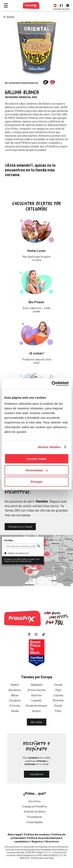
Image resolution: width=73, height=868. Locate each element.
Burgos (36, 711)
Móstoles (58, 700)
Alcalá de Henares (36, 706)
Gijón (58, 690)
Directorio (52, 841)
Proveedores (35, 817)
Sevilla (15, 711)
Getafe (58, 685)
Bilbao (15, 695)
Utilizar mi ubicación (16, 553)
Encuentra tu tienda (20, 527)
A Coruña (15, 706)
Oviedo (58, 706)
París (58, 711)
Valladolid (36, 685)
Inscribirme (37, 774)
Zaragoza (15, 700)
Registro (37, 841)
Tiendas (8, 540)
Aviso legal (15, 834)
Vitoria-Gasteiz (36, 690)
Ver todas (36, 722)
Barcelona (15, 690)
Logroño (58, 695)
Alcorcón (36, 695)
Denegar (36, 482)
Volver (10, 17)
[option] (55, 5)
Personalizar (37, 470)
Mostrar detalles (49, 447)
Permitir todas (36, 459)
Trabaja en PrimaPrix (35, 806)
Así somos (35, 801)
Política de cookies (36, 834)
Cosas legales (35, 822)
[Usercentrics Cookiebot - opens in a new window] (52, 384)
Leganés (36, 700)
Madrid (15, 685)
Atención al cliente (35, 811)
